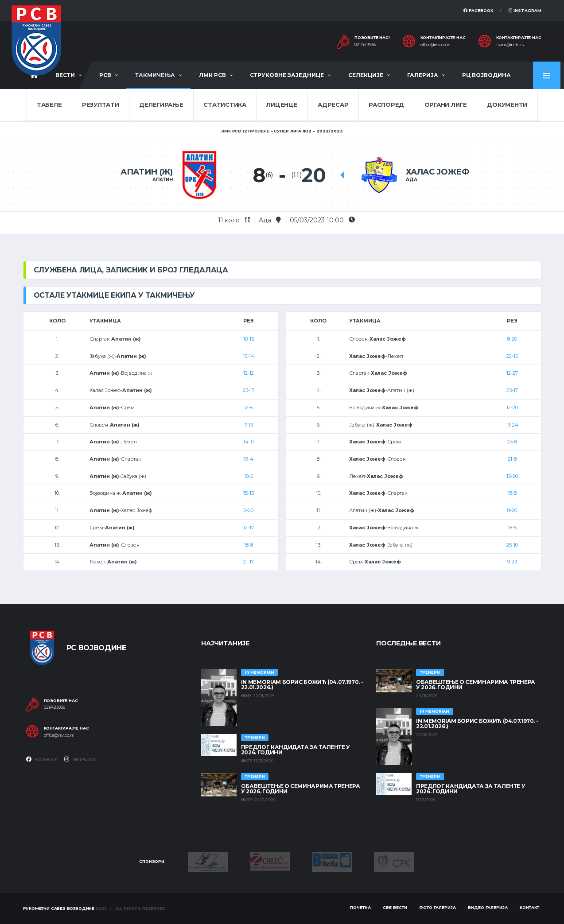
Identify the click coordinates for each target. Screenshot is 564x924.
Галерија (423, 75)
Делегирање (161, 105)
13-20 (512, 476)
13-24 (512, 425)
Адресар (333, 105)
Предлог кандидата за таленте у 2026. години (296, 750)
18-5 (249, 476)
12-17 (249, 528)
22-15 (512, 356)
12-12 (249, 373)
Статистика (225, 105)
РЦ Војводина (486, 75)
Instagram (525, 10)
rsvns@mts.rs (510, 45)
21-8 (512, 459)
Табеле (49, 105)
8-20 (249, 510)
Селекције (366, 75)
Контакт (529, 907)
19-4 (249, 459)
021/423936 (365, 45)
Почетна (360, 907)
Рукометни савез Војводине (59, 908)
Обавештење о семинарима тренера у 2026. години (301, 789)
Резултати (101, 105)
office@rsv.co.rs (435, 45)
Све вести (395, 907)
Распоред (386, 105)
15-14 (249, 356)
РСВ (105, 75)
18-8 (249, 545)
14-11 (249, 442)
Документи (507, 105)
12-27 (512, 373)
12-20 (512, 408)
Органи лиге (446, 105)
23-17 (249, 390)
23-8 (512, 442)
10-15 (249, 339)
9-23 (512, 562)
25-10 (512, 545)
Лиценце (282, 105)
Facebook (478, 10)
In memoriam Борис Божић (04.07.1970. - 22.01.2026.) (302, 685)
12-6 (249, 408)
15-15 (249, 493)
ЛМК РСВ (212, 75)
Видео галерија (488, 907)
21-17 (249, 562)
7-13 (249, 425)
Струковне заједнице (287, 75)
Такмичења (155, 75)
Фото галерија (438, 907)
